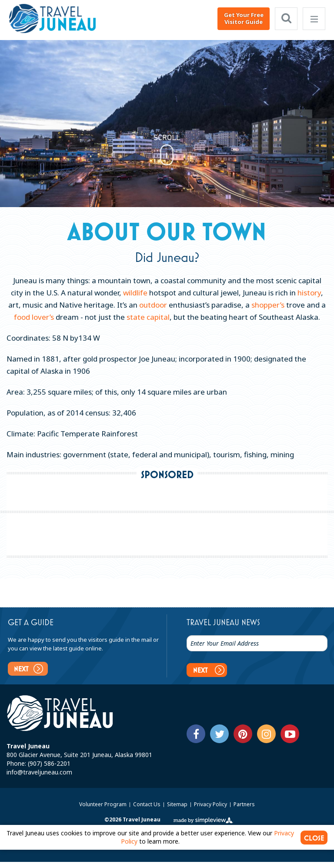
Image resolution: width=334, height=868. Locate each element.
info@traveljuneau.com (39, 772)
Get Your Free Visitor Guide (244, 18)
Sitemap (178, 804)
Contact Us (147, 804)
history (309, 293)
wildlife (135, 293)
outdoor (153, 305)
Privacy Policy (211, 804)
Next (28, 669)
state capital (148, 317)
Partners (244, 804)
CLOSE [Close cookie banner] (314, 838)
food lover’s (34, 317)
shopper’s (268, 305)
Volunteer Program (104, 804)
